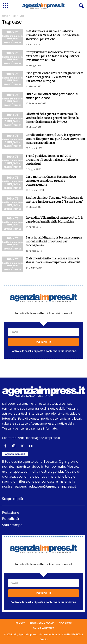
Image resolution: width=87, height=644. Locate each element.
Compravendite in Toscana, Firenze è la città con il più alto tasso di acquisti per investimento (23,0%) (53, 56)
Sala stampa (12, 525)
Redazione (11, 512)
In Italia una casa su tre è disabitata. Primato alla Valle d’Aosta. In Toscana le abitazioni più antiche (53, 35)
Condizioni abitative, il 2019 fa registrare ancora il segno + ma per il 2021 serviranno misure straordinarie (55, 139)
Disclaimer (65, 623)
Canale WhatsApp (43, 628)
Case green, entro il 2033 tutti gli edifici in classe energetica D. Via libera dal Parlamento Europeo (54, 77)
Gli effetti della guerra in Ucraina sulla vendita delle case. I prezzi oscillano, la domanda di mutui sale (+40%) (52, 118)
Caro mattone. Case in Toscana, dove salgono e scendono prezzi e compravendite (51, 181)
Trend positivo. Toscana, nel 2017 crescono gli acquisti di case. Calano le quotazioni (52, 160)
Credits (44, 639)
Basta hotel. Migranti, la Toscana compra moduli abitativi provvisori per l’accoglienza (54, 241)
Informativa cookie (42, 623)
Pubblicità (11, 519)
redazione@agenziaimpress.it (39, 438)
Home (5, 16)
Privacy (20, 623)
